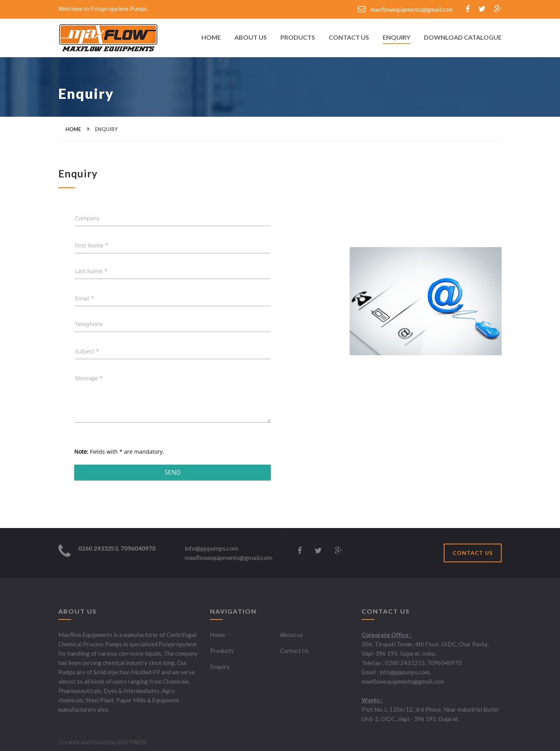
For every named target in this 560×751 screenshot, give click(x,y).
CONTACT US (473, 553)
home (73, 129)
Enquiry (396, 38)
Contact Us (349, 38)
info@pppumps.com (212, 548)
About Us (251, 38)
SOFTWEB (132, 742)
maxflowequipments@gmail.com (405, 9)
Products (298, 38)
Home (211, 38)
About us (291, 635)
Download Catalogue (463, 38)
